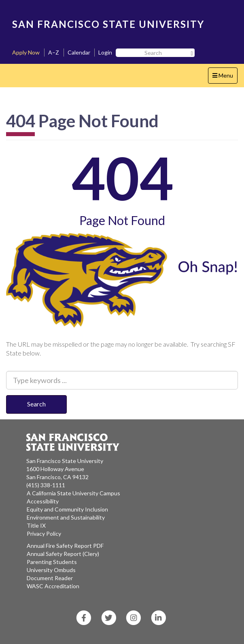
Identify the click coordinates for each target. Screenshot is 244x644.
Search (36, 404)
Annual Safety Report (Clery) (63, 554)
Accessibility (43, 501)
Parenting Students (52, 562)
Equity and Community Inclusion (67, 509)
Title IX (36, 525)
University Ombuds (51, 570)
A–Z (54, 52)
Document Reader (50, 578)
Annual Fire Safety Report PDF (65, 546)
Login (105, 52)
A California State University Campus (73, 493)
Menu (225, 77)
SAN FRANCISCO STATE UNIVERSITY (108, 24)
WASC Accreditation (53, 586)
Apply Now (26, 52)
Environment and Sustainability (66, 517)
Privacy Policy (44, 534)
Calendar (79, 52)
